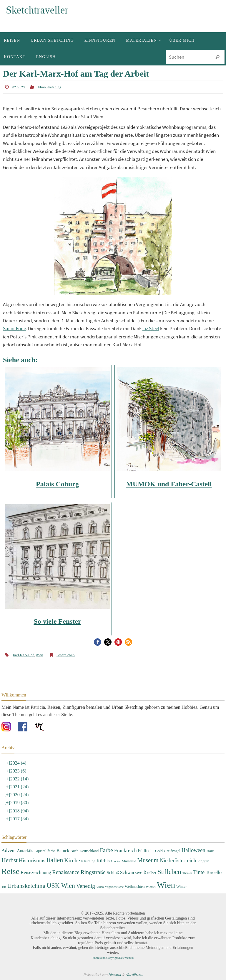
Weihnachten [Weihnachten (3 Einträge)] (135, 887)
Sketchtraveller (37, 10)
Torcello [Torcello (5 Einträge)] (214, 872)
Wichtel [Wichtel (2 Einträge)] (151, 887)
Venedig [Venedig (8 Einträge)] (86, 886)
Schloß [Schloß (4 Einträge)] (113, 873)
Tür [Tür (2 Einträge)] (4, 887)
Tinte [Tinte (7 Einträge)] (199, 872)
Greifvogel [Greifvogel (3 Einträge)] (172, 851)
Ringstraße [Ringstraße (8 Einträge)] (93, 872)
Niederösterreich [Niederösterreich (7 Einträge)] (178, 860)
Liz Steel (151, 328)
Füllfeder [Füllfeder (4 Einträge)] (146, 851)
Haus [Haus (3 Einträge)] (211, 851)
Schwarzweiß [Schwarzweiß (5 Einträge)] (133, 872)
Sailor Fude (14, 328)
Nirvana (115, 975)
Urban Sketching (49, 87)
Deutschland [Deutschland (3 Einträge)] (89, 851)
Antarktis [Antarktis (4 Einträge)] (25, 851)
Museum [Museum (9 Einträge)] (148, 860)
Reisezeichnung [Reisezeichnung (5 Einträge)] (36, 872)
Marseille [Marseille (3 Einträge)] (129, 861)
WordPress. (134, 975)
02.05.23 (19, 87)
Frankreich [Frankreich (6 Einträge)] (126, 850)
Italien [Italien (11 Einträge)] (55, 860)
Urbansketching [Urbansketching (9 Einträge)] (26, 886)
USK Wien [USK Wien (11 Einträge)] (61, 886)
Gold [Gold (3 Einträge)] (159, 851)
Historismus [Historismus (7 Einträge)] (32, 860)
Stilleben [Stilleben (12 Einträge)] (169, 872)
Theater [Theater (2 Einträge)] (187, 873)
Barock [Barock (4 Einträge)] (63, 851)
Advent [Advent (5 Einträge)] (9, 850)
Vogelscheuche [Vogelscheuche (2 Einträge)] (114, 887)
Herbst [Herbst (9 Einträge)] (10, 860)
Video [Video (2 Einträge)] (100, 887)
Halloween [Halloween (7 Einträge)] (193, 850)
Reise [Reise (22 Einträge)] (10, 871)
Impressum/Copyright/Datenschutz (113, 958)
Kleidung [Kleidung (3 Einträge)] (88, 861)
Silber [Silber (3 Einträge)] (152, 873)
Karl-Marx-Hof (23, 655)
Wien (40, 655)
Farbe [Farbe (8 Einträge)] (106, 850)
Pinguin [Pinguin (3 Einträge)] (203, 861)
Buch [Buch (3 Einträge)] (74, 851)
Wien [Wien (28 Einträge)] (166, 885)
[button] (98, 642)
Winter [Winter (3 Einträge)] (181, 887)
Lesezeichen (66, 655)
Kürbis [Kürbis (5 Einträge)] (103, 861)
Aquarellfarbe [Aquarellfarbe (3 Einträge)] (45, 851)
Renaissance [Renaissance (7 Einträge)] (66, 872)
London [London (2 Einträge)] (116, 861)
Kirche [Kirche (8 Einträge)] (72, 860)
